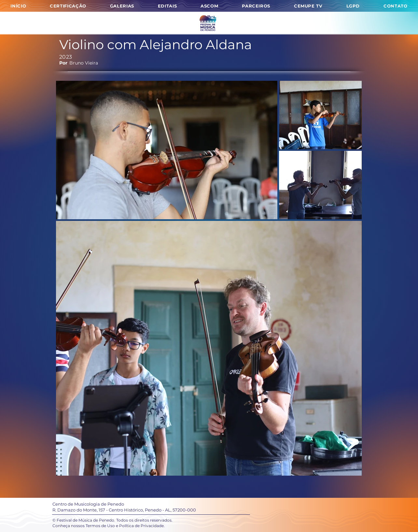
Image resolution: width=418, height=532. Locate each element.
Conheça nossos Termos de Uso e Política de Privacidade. (109, 526)
